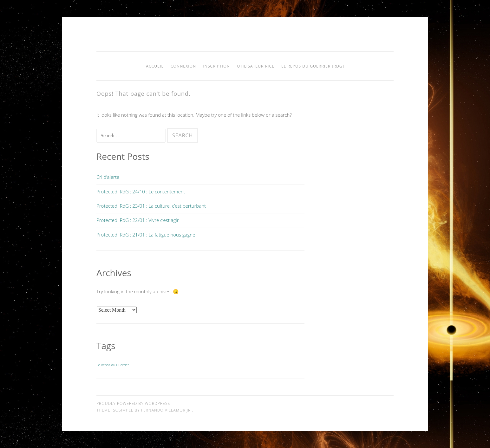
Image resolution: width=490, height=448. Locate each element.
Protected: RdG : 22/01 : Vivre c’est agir (138, 220)
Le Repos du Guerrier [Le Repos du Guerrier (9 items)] (113, 365)
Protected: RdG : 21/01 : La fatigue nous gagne (146, 235)
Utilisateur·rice (256, 66)
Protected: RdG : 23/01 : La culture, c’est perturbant (151, 206)
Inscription (216, 66)
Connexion (183, 66)
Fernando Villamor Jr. (167, 410)
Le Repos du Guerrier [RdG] (313, 66)
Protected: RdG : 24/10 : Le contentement (141, 192)
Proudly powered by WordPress (133, 403)
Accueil (155, 66)
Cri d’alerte (108, 177)
